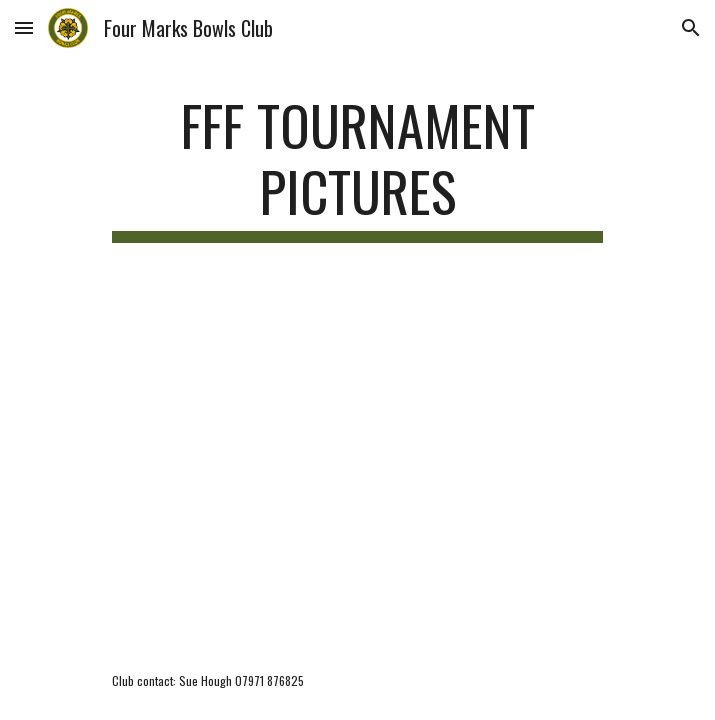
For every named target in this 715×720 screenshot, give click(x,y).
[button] (24, 27)
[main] (357, 167)
